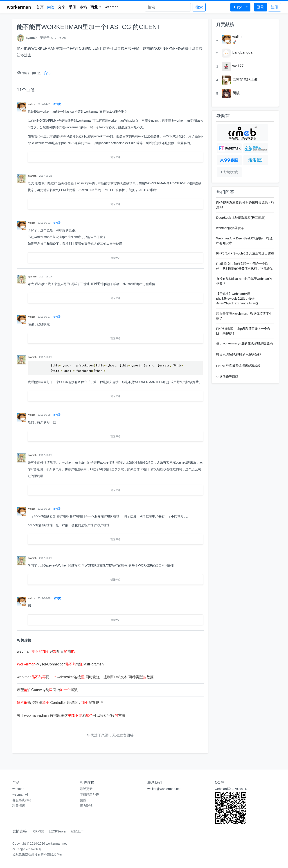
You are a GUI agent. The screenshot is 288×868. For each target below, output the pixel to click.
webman (112, 7)
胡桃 (236, 93)
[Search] (168, 7)
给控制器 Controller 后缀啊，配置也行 (60, 703)
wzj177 (238, 66)
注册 (274, 7)
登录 (261, 7)
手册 (72, 7)
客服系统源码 (22, 800)
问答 (51, 7)
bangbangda (242, 52)
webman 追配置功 (46, 651)
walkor (238, 37)
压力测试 (86, 806)
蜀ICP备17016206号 (27, 849)
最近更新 (86, 789)
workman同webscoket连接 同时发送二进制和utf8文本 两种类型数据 (85, 677)
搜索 (199, 7)
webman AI (20, 794)
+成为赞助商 (229, 172)
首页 (40, 7)
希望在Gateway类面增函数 (47, 690)
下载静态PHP (89, 794)
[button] (96, 7)
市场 (83, 7)
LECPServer (58, 831)
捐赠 (83, 800)
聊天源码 (19, 806)
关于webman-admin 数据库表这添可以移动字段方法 (71, 715)
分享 (62, 7)
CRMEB (39, 831)
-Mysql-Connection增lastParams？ (61, 664)
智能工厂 (77, 831)
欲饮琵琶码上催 (245, 79)
